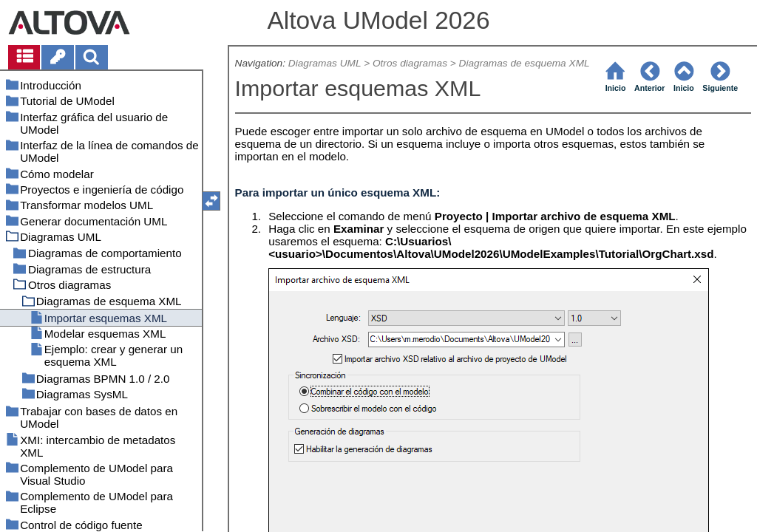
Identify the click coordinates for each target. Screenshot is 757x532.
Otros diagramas (410, 63)
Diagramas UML (325, 63)
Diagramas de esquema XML (525, 63)
